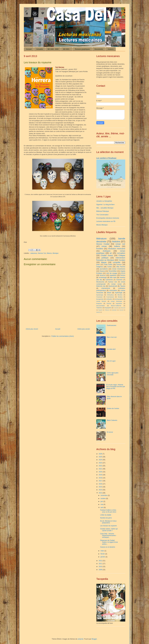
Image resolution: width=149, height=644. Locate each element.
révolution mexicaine (117, 249)
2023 (101, 463)
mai (102, 504)
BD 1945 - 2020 (53, 49)
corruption (121, 253)
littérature (102, 239)
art (111, 253)
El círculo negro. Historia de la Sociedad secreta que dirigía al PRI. (116, 387)
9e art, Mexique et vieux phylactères (108, 522)
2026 (101, 454)
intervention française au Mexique (111, 259)
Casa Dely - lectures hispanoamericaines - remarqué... (108, 536)
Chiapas (122, 255)
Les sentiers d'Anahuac (106, 158)
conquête (117, 262)
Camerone (109, 280)
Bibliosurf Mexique (103, 211)
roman (104, 246)
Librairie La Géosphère (104, 201)
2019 (101, 475)
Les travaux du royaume (108, 526)
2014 (101, 490)
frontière (100, 249)
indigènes (100, 267)
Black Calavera (112, 420)
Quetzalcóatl (113, 286)
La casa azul (111, 349)
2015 (101, 487)
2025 (101, 457)
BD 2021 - (67, 49)
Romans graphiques (82, 49)
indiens (117, 246)
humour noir (113, 282)
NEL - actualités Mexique (105, 208)
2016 (101, 484)
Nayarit (100, 310)
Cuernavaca (110, 297)
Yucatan (122, 260)
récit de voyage (112, 273)
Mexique (56, 253)
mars (102, 551)
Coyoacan (100, 297)
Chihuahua (110, 295)
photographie (119, 299)
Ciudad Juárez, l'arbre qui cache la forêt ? (109, 530)
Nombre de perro (106, 518)
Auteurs (111, 49)
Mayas (104, 262)
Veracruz (103, 275)
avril (102, 507)
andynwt (81, 639)
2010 (101, 567)
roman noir (120, 244)
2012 (101, 561)
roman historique (116, 301)
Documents (99, 49)
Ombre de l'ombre (113, 408)
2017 (101, 481)
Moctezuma (100, 282)
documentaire (101, 306)
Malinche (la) (101, 286)
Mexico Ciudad (103, 244)
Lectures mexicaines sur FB (106, 221)
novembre (104, 495)
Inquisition (119, 303)
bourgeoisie (100, 299)
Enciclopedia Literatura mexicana (108, 218)
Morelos (120, 295)
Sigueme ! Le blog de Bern (105, 205)
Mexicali (123, 308)
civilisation (109, 299)
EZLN (123, 273)
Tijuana (123, 286)
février (103, 554)
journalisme (104, 269)
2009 (101, 570)
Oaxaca (102, 271)
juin (102, 501)
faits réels (113, 278)
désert (109, 293)
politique (105, 258)
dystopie (114, 310)
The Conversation (102, 215)
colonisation (113, 290)
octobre (103, 499)
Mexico (49, 253)
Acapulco (99, 303)
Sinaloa (120, 297)
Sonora (123, 275)
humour (119, 265)
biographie (108, 308)
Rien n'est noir (112, 337)
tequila (98, 312)
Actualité (40, 49)
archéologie (103, 278)
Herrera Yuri (42, 253)
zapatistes (113, 275)
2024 (101, 460)
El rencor (110, 432)
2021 (101, 469)
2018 (101, 478)
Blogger (94, 639)
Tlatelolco (99, 308)
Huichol (109, 303)
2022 (101, 466)
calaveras (34, 253)
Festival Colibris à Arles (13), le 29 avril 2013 (108, 511)
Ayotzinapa (100, 295)
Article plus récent (32, 329)
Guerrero (119, 280)
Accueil (29, 49)
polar (98, 265)
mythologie (119, 293)
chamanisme (106, 288)
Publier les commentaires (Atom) (63, 336)
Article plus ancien (84, 329)
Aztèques (107, 251)
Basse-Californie (116, 306)
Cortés (110, 267)
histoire (116, 241)
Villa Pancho (121, 267)
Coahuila (116, 308)
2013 (101, 493)
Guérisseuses (111, 325)
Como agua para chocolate (112, 374)
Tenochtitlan (113, 271)
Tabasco (107, 310)
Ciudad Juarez (107, 255)
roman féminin (101, 301)
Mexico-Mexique (102, 225)
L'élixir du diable (106, 515)
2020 (101, 472)
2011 (101, 564)
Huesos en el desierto (108, 547)
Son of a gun (111, 361)
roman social (116, 284)
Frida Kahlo (108, 265)
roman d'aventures (119, 269)
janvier (103, 557)
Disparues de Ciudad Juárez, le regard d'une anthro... (109, 542)
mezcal (121, 310)
